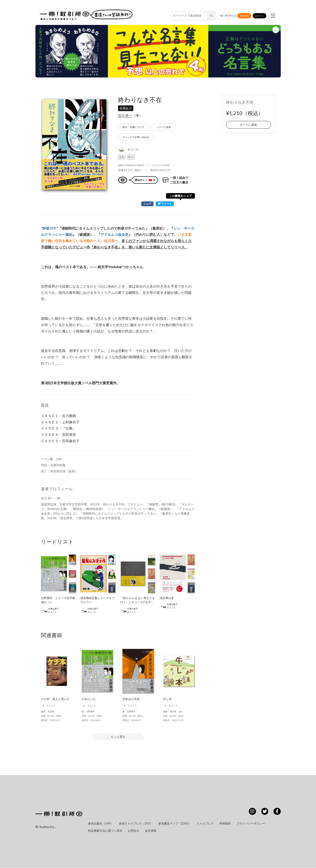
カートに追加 (248, 125)
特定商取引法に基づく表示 (105, 831)
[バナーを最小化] (275, 30)
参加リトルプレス (136, 824)
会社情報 (151, 831)
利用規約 (225, 824)
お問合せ (134, 831)
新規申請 (244, 16)
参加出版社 (101, 824)
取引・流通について (133, 127)
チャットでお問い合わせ (136, 137)
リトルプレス (205, 824)
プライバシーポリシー (251, 824)
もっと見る (118, 737)
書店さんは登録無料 (111, 15)
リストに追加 (164, 127)
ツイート (164, 204)
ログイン (260, 16)
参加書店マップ (175, 824)
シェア (146, 204)
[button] (158, 51)
